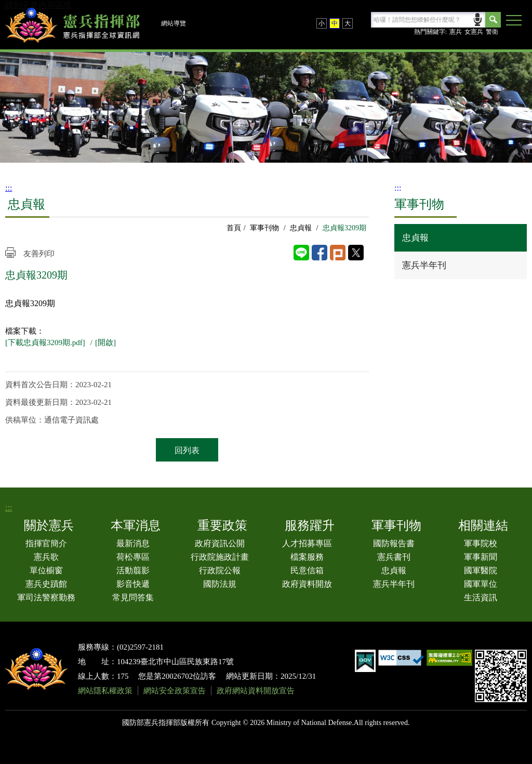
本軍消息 (136, 525)
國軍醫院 (481, 570)
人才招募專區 (307, 543)
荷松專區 (133, 557)
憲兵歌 (46, 557)
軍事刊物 (264, 228)
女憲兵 (474, 32)
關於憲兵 (49, 525)
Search (493, 20)
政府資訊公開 (220, 543)
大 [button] (348, 23)
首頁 (234, 228)
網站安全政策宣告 (175, 691)
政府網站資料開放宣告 (256, 691)
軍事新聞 (481, 557)
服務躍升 (310, 525)
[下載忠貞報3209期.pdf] (45, 343)
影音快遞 (133, 584)
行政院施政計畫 (220, 557)
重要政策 (222, 525)
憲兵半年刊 (424, 265)
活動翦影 (133, 570)
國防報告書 (394, 543)
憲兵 (456, 32)
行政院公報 (220, 570)
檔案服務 (307, 557)
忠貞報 (301, 228)
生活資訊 (481, 597)
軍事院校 (481, 543)
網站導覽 (174, 23)
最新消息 (133, 543)
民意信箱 (307, 570)
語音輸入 (478, 18)
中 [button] (335, 23)
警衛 (492, 32)
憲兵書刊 (394, 557)
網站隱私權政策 (105, 691)
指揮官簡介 (46, 543)
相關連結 (483, 525)
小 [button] (322, 23)
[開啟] (105, 343)
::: (9, 188)
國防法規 (220, 584)
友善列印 (39, 254)
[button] (514, 21)
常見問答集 (133, 597)
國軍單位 (481, 584)
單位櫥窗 (46, 570)
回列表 (187, 450)
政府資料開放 (307, 584)
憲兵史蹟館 (46, 584)
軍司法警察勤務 (46, 597)
